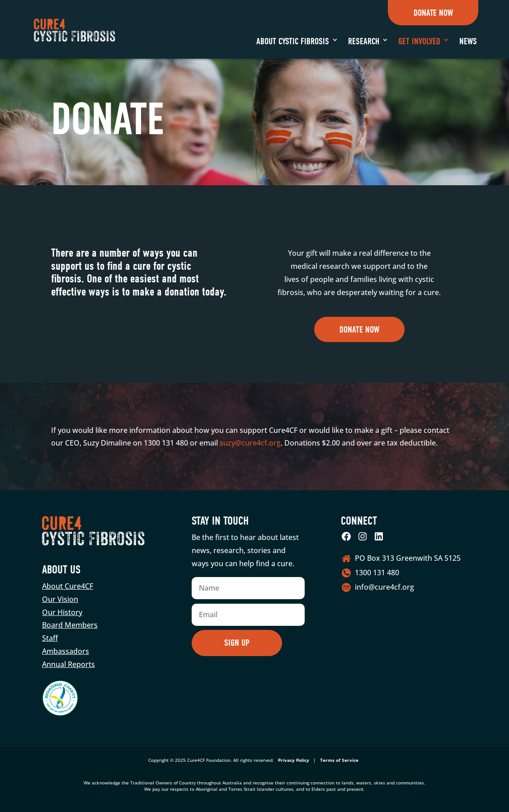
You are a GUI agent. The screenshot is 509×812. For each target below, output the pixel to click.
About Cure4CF (68, 586)
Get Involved (419, 41)
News (468, 41)
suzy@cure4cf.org (250, 443)
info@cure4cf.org (384, 587)
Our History (62, 612)
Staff (50, 638)
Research (364, 41)
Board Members (70, 625)
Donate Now (433, 13)
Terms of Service (339, 760)
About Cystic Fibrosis (293, 41)
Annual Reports (68, 664)
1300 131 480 (377, 573)
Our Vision (60, 599)
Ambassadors (66, 651)
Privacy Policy (294, 760)
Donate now (359, 330)
